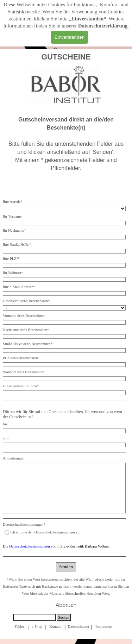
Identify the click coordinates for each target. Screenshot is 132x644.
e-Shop (37, 627)
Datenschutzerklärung (103, 26)
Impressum (104, 627)
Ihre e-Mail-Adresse (19, 287)
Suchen (64, 617)
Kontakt (55, 627)
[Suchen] (35, 617)
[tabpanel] (66, 57)
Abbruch (66, 605)
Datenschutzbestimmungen (29, 546)
